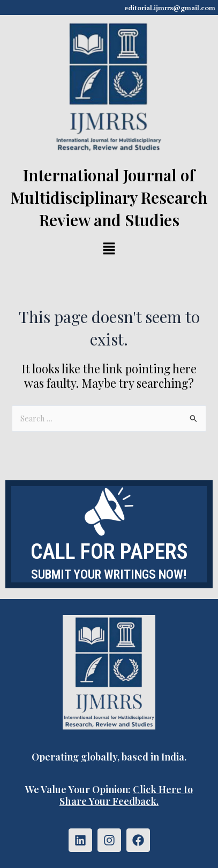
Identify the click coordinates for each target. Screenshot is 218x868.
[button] (109, 249)
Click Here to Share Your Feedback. (126, 795)
